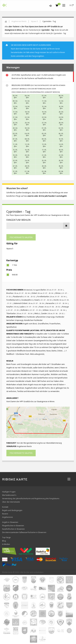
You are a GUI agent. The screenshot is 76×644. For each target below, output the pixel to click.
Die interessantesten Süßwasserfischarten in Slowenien (24, 532)
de (72, 5)
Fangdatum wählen (18, 220)
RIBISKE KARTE (15, 479)
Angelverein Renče (19, 21)
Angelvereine (7, 517)
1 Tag (14, 265)
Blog (4, 541)
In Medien (6, 544)
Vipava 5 (34, 21)
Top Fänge (6, 537)
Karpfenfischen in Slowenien (13, 529)
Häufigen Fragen (9, 492)
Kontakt (5, 507)
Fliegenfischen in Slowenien (13, 526)
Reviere (5, 514)
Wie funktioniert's (9, 495)
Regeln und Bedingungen (12, 510)
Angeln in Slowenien (10, 522)
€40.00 (15, 275)
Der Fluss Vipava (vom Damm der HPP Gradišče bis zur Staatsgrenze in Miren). (38, 215)
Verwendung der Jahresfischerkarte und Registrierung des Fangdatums (31, 499)
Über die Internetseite (11, 502)
